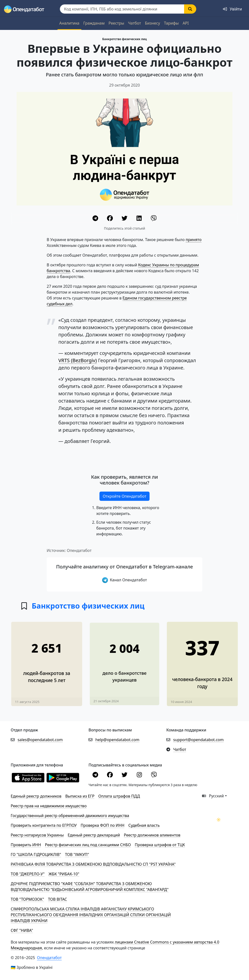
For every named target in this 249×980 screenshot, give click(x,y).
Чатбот (135, 23)
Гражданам (94, 23)
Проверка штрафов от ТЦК (160, 845)
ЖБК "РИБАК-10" (64, 874)
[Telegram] (96, 219)
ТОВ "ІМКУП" (77, 854)
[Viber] (154, 219)
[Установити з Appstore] (28, 777)
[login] (232, 9)
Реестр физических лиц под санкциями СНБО (88, 845)
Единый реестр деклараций (94, 835)
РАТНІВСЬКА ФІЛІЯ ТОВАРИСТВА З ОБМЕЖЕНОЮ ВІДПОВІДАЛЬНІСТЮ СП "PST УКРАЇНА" (93, 864)
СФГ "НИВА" (22, 930)
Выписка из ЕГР (80, 796)
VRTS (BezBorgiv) (78, 360)
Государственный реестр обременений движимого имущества (70, 816)
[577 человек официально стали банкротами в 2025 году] (47, 659)
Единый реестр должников (36, 796)
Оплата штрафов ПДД (119, 796)
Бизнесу (152, 23)
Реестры (116, 23)
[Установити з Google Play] (63, 777)
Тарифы (171, 23)
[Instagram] (140, 775)
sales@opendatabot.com (40, 740)
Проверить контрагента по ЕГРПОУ (44, 825)
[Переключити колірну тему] (219, 820)
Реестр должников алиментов (152, 835)
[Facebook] (110, 219)
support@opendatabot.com (198, 740)
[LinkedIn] (140, 219)
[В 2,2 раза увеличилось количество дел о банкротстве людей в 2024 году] (202, 659)
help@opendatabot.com (117, 740)
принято (193, 240)
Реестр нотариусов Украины (37, 835)
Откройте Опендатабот (124, 496)
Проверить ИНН (26, 845)
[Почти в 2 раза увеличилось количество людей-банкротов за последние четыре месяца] (124, 660)
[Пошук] (122, 9)
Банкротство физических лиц (124, 39)
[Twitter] (125, 219)
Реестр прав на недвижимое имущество (49, 806)
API (186, 23)
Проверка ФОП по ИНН (103, 825)
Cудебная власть (144, 825)
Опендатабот (49, 958)
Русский (213, 796)
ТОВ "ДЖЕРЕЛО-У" (28, 874)
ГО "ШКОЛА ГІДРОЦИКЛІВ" (36, 854)
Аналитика (69, 23)
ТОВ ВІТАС (57, 899)
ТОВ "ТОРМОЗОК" (27, 899)
